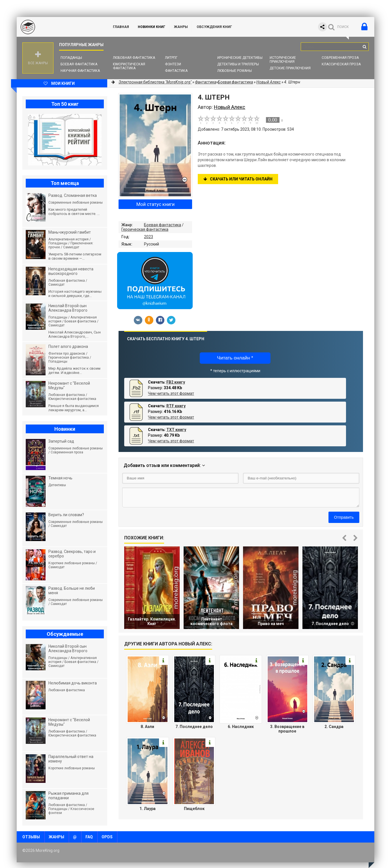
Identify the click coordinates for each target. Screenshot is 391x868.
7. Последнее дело (194, 727)
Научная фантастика (80, 71)
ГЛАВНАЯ (121, 27)
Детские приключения (290, 68)
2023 (149, 237)
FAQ (89, 837)
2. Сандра (334, 727)
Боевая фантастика (79, 64)
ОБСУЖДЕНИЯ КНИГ (214, 27)
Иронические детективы (240, 58)
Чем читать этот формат (171, 393)
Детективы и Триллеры (238, 64)
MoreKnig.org (59, 27)
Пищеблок (194, 809)
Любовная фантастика (134, 58)
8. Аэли (147, 727)
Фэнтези (173, 64)
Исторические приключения (283, 60)
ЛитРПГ (171, 58)
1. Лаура (148, 809)
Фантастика (176, 71)
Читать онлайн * (235, 358)
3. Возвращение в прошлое (287, 729)
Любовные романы (235, 71)
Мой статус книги (155, 204)
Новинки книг (152, 27)
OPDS (107, 837)
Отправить (344, 517)
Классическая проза (341, 64)
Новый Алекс (268, 82)
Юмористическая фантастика (129, 66)
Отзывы (31, 837)
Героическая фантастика (145, 229)
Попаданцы (71, 58)
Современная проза (340, 58)
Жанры (181, 27)
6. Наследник (241, 727)
